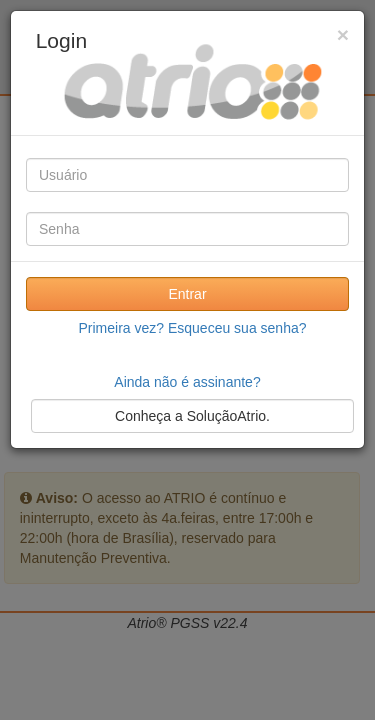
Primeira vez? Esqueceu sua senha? (192, 328)
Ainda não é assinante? (187, 382)
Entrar (187, 294)
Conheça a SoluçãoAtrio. (192, 416)
